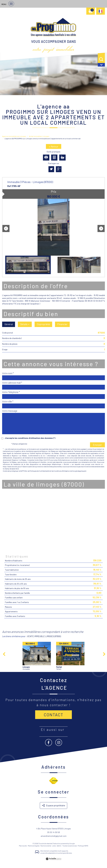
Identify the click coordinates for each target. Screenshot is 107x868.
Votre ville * (8, 401)
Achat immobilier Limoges (39, 136)
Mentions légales (34, 846)
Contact (53, 715)
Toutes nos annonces (70, 846)
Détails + (25, 324)
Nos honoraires (46, 846)
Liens (54, 846)
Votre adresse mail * (12, 383)
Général (9, 324)
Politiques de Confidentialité (40, 471)
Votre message (10, 411)
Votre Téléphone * (11, 392)
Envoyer (97, 445)
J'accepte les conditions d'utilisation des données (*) (30, 438)
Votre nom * (8, 373)
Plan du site (23, 846)
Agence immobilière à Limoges (14, 136)
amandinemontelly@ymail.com (54, 836)
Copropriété (43, 324)
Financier (62, 324)
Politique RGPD (83, 846)
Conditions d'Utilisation (62, 471)
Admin (59, 846)
